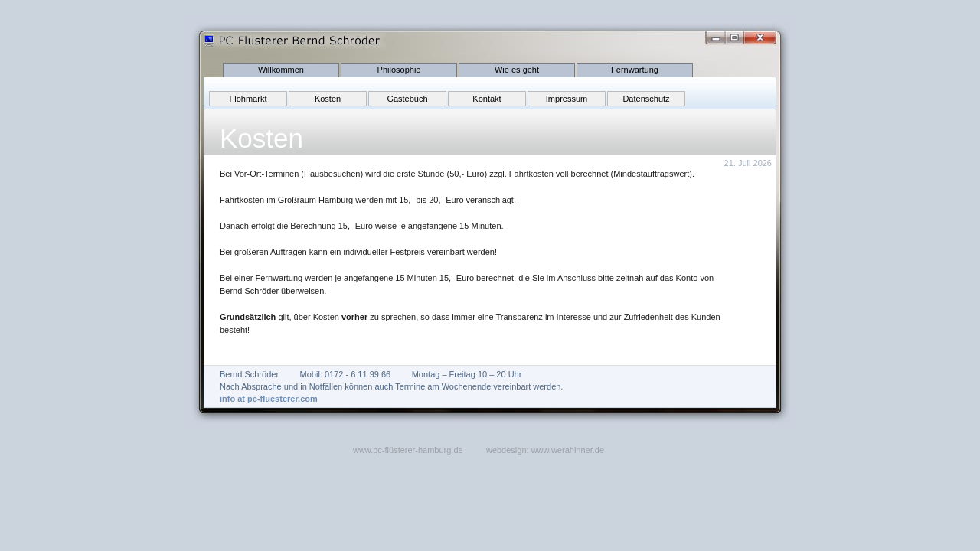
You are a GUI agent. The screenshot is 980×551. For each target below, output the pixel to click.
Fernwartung (635, 70)
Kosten (328, 99)
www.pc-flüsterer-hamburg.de (408, 450)
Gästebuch (407, 99)
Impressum (567, 99)
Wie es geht (517, 70)
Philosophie (399, 70)
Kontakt (487, 99)
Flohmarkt (248, 99)
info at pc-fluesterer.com (269, 399)
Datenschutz (646, 99)
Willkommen (281, 70)
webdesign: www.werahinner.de (545, 450)
